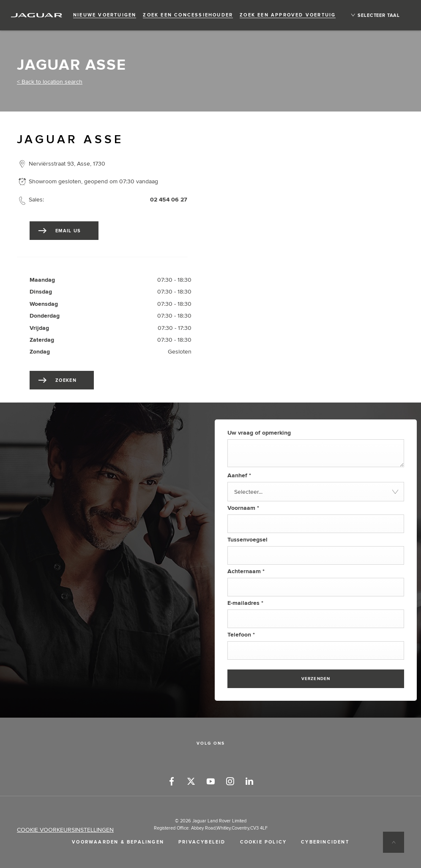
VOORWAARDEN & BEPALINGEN (118, 842)
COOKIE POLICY (264, 842)
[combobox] (316, 492)
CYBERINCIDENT (325, 842)
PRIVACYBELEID (202, 842)
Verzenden (316, 679)
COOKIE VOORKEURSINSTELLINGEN (65, 830)
